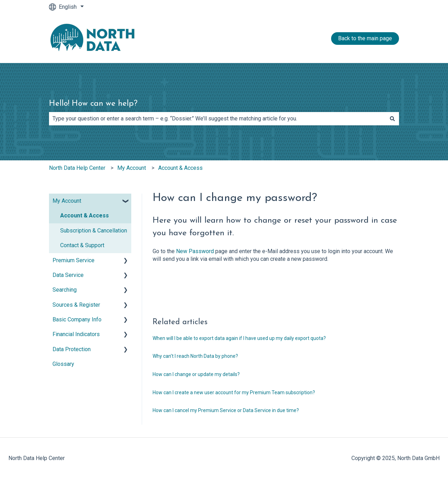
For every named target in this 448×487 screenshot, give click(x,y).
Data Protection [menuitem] (72, 349)
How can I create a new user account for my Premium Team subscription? (234, 392)
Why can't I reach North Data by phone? (195, 356)
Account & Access (180, 168)
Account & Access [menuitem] (85, 215)
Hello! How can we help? (93, 104)
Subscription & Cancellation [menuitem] (94, 231)
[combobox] (217, 119)
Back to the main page (365, 38)
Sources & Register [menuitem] (76, 305)
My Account (132, 168)
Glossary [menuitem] (63, 364)
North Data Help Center (77, 168)
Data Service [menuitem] (68, 275)
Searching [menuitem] (65, 290)
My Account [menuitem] (67, 201)
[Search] (392, 119)
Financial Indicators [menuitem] (76, 334)
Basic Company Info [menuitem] (77, 319)
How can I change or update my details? (196, 374)
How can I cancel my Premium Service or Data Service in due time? (226, 410)
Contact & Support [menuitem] (82, 245)
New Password (195, 251)
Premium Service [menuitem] (73, 260)
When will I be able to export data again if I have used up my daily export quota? (239, 338)
